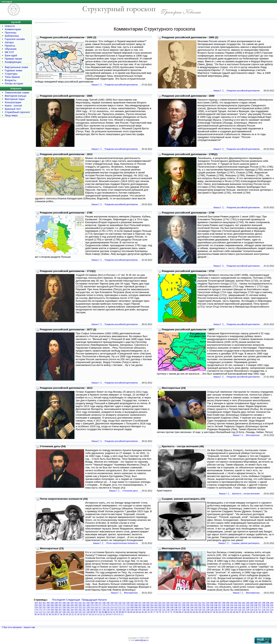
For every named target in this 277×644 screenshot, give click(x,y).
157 (100, 610)
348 (56, 603)
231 (44, 607)
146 (144, 610)
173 (36, 610)
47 (240, 612)
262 (160, 605)
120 (248, 610)
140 (168, 610)
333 (116, 603)
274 (112, 605)
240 (248, 605)
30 (50, 614)
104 (72, 612)
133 (196, 610)
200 (168, 607)
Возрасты (10, 80)
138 (176, 610)
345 (68, 603)
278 (96, 605)
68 (180, 612)
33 (41, 614)
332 (120, 603)
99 (92, 612)
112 (40, 612)
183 (236, 607)
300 (248, 603)
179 (252, 607)
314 (192, 603)
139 (172, 610)
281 (84, 605)
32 (44, 614)
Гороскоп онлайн (15, 39)
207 (140, 607)
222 (80, 607)
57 (211, 612)
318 (176, 603)
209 (132, 607)
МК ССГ (10, 52)
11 (104, 614)
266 (144, 605)
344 (72, 603)
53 (223, 612)
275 (108, 605)
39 (263, 612)
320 (168, 603)
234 (272, 605)
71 (171, 612)
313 (196, 603)
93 (108, 612)
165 (68, 610)
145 (148, 610)
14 (95, 614)
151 (124, 610)
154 (112, 610)
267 (140, 605)
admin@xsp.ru (142, 640)
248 (216, 605)
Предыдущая (89, 600)
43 (251, 612)
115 (268, 610)
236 (264, 605)
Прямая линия (13, 59)
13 (98, 614)
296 (264, 603)
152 (120, 610)
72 (169, 612)
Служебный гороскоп (17, 112)
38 (265, 612)
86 (128, 612)
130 (208, 610)
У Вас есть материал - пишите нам (18, 627)
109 (52, 612)
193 (196, 607)
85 (131, 612)
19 (81, 614)
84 (134, 612)
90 (117, 612)
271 (124, 605)
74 (163, 612)
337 (100, 603)
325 (148, 603)
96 (100, 612)
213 (116, 607)
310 (208, 603)
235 (268, 605)
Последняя (58, 600)
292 (40, 605)
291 (44, 605)
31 (47, 614)
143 (156, 610)
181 (244, 607)
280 (88, 605)
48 (237, 612)
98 (94, 612)
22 (73, 614)
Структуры (11, 74)
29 (53, 614)
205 (148, 607)
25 (64, 614)
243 (236, 605)
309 (212, 603)
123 (236, 610)
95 (103, 612)
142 (160, 610)
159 (92, 610)
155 (108, 610)
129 (212, 610)
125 (228, 610)
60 (203, 612)
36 (271, 612)
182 (240, 607)
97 (97, 612)
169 (52, 610)
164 (72, 610)
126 (224, 610)
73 (166, 612)
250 (208, 605)
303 (236, 603)
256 (184, 605)
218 (96, 607)
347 (60, 603)
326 (144, 603)
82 (140, 612)
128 (216, 610)
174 (272, 607)
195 (188, 607)
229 (52, 607)
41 (257, 612)
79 (149, 612)
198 (176, 607)
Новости (10, 26)
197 (180, 607)
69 (177, 612)
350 (48, 603)
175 (268, 607)
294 (272, 603)
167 (60, 610)
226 (64, 607)
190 (208, 607)
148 (136, 610)
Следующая (73, 600)
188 (216, 607)
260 (168, 605)
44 (248, 612)
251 (204, 605)
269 (132, 605)
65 (189, 612)
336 (104, 603)
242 (240, 605)
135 (188, 610)
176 (264, 607)
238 (256, 605)
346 (64, 603)
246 (224, 605)
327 (140, 603)
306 (224, 603)
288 (56, 605)
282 (80, 605)
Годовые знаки (14, 70)
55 (217, 612)
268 (136, 605)
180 (248, 607)
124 (232, 610)
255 (188, 605)
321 (164, 603)
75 (160, 612)
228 (56, 607)
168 (56, 610)
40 (260, 612)
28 (56, 614)
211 (124, 607)
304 (232, 603)
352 (40, 603)
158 (96, 610)
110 (48, 612)
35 (36, 614)
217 (100, 607)
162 (80, 610)
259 (172, 605)
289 (52, 605)
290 (48, 605)
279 (92, 605)
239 (252, 605)
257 (180, 605)
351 (44, 603)
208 (136, 607)
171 (44, 610)
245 (228, 605)
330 (128, 603)
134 (192, 610)
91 (114, 612)
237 (260, 605)
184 (232, 607)
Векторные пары (15, 99)
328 (136, 603)
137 (180, 610)
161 (84, 610)
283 (76, 605)
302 (240, 603)
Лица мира (11, 115)
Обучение (11, 49)
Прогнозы (11, 33)
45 (245, 612)
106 (64, 612)
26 (61, 614)
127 (220, 610)
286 (64, 605)
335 (108, 603)
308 (216, 603)
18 (84, 614)
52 (225, 612)
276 (104, 605)
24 (67, 614)
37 (268, 612)
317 (180, 603)
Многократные (253, 435)
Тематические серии (17, 93)
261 (164, 605)
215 (108, 607)
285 (68, 605)
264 (152, 605)
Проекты (10, 46)
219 (92, 607)
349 (52, 603)
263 (156, 605)
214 (112, 607)
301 (244, 603)
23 (70, 614)
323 (156, 603)
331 (124, 603)
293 (36, 605)
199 (172, 607)
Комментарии (13, 29)
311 (204, 603)
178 (256, 607)
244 (232, 605)
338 (96, 603)
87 (126, 612)
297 (260, 603)
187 (220, 607)
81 (143, 612)
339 (92, 603)
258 (176, 605)
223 (76, 607)
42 (254, 612)
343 (76, 603)
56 (214, 612)
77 (154, 612)
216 (104, 607)
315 (188, 603)
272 (120, 605)
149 (132, 610)
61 (200, 612)
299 (252, 603)
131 (204, 610)
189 (212, 607)
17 (87, 614)
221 (84, 607)
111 (44, 612)
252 (200, 605)
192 (200, 607)
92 (111, 612)
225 (68, 607)
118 (256, 610)
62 (197, 612)
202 (160, 607)
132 (200, 610)
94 (106, 612)
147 (140, 610)
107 (60, 612)
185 (228, 607)
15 (93, 614)
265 (148, 605)
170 (48, 610)
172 (40, 610)
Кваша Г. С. (97, 85)
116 (264, 610)
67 (183, 612)
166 (64, 610)
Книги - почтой (13, 106)
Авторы (9, 42)
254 (192, 605)
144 (152, 610)
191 (204, 607)
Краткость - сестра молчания (246, 494)
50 (231, 612)
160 (88, 610)
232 (40, 607)
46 (243, 612)
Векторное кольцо (16, 96)
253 (196, 605)
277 (100, 605)
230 (48, 607)
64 (191, 612)
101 (84, 612)
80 (146, 612)
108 (56, 612)
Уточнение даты (130, 491)
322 (160, 603)
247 (220, 605)
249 (212, 605)
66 (186, 612)
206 (144, 607)
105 (68, 612)
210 (128, 607)
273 (116, 605)
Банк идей (11, 55)
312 (200, 603)
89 (120, 612)
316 (184, 603)
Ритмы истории (14, 84)
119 (252, 610)
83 (137, 612)
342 (80, 603)
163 (76, 610)
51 (228, 612)
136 (184, 610)
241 (244, 605)
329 (132, 603)
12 (101, 614)
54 (220, 612)
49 (234, 612)
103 (76, 612)
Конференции (13, 62)
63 (194, 612)
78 (151, 612)
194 (192, 607)
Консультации (13, 102)
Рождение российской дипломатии (121, 85)
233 (36, 607)
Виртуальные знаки (16, 67)
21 (76, 614)
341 (84, 603)
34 (38, 614)
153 (116, 610)
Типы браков (12, 77)
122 (240, 610)
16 (90, 614)
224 (72, 607)
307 (220, 603)
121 (244, 610)
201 (164, 607)
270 (128, 605)
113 (36, 612)
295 (268, 603)
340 (88, 603)
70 (174, 612)
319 (172, 603)
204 (152, 607)
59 (206, 612)
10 (107, 614)
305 (228, 603)
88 (123, 612)
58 (208, 612)
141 (164, 610)
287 (60, 605)
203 (156, 607)
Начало (102, 600)
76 (157, 612)
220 (88, 607)
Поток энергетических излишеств (122, 543)
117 (260, 610)
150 (128, 610)
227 (60, 607)
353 (36, 603)
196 (184, 607)
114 (272, 610)
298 (256, 603)
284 (72, 605)
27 (58, 614)
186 (224, 607)
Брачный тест (13, 109)
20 (78, 614)
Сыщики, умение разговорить (246, 543)
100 (88, 612)
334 (112, 603)
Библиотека (12, 36)
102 (80, 612)
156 (104, 610)
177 (260, 607)
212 (120, 607)
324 (152, 603)
